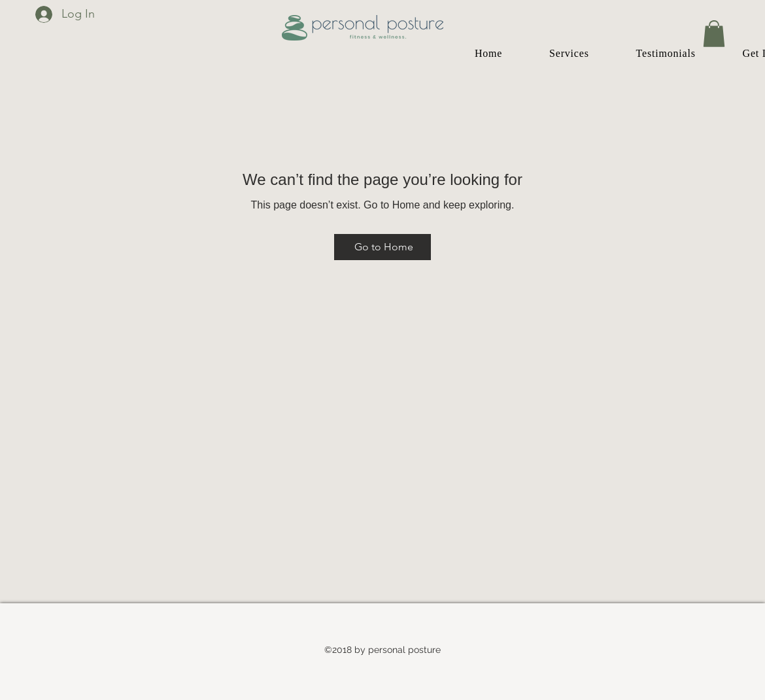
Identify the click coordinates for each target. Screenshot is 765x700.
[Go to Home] (382, 247)
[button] (714, 34)
